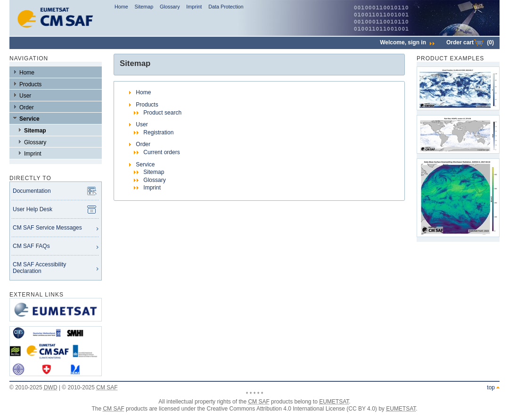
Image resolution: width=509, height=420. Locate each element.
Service (29, 119)
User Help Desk (33, 209)
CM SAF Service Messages (47, 228)
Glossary (170, 7)
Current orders (161, 152)
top (491, 387)
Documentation (32, 191)
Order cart (470, 42)
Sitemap (144, 7)
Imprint (194, 7)
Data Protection (226, 7)
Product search (162, 113)
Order (27, 107)
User (25, 96)
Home (121, 7)
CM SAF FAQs (31, 246)
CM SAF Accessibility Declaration (39, 268)
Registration (158, 132)
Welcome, (407, 42)
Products (30, 84)
